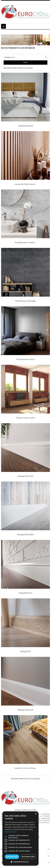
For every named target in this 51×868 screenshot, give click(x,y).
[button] (20, 862)
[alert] (20, 838)
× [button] (36, 814)
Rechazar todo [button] (28, 857)
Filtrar (26, 62)
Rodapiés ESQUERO (26, 535)
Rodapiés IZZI (25, 651)
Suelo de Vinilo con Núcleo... (26, 768)
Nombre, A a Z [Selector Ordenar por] (26, 57)
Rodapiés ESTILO (25, 593)
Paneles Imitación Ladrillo (25, 418)
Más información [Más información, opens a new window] (11, 832)
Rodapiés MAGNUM (25, 710)
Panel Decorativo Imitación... (26, 242)
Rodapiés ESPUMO (25, 476)
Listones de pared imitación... (26, 184)
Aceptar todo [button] (12, 857)
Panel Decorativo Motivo (26, 359)
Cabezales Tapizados (26, 126)
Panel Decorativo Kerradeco (25, 301)
